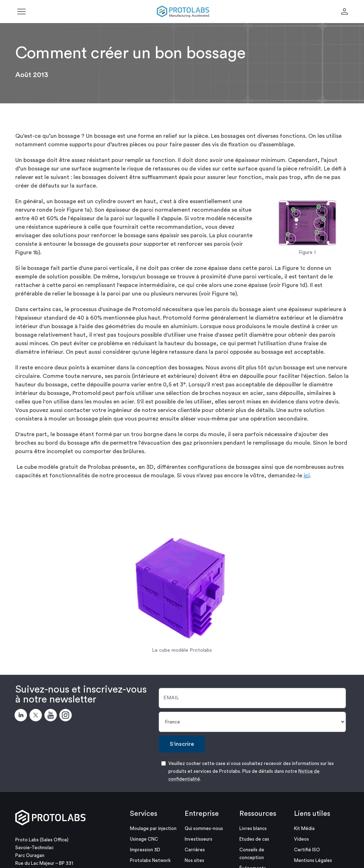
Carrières (195, 850)
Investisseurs (199, 839)
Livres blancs (253, 828)
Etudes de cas (254, 839)
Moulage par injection (153, 828)
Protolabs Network (150, 860)
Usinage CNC (144, 839)
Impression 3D (145, 850)
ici (307, 476)
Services (144, 814)
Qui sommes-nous (204, 828)
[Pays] (252, 722)
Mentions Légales (313, 860)
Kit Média (304, 828)
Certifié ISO (307, 850)
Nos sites (194, 860)
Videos (301, 839)
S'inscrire (182, 744)
